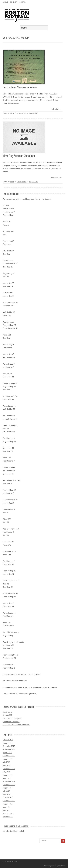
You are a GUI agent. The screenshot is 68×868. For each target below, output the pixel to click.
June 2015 (7, 778)
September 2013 (9, 801)
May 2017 (6, 765)
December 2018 (9, 746)
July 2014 (6, 791)
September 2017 (9, 756)
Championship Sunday (11, 722)
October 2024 (8, 740)
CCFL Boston (12, 862)
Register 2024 (8, 715)
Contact (13, 2)
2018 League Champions (12, 718)
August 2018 (8, 753)
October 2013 (8, 797)
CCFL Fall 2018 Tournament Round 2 (17, 725)
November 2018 (9, 749)
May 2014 (6, 794)
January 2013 (8, 817)
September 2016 (9, 769)
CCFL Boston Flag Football (16, 826)
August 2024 (8, 743)
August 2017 (8, 759)
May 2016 (6, 772)
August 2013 (8, 804)
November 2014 (9, 781)
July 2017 (6, 762)
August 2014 (8, 788)
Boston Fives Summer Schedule (20, 87)
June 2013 (7, 807)
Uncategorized (22, 113)
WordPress (62, 866)
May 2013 (6, 810)
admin (12, 113)
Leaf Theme (46, 866)
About (5, 2)
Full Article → (56, 109)
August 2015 (8, 775)
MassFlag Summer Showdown (19, 156)
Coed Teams (8, 712)
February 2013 (8, 814)
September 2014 (9, 785)
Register (22, 2)
